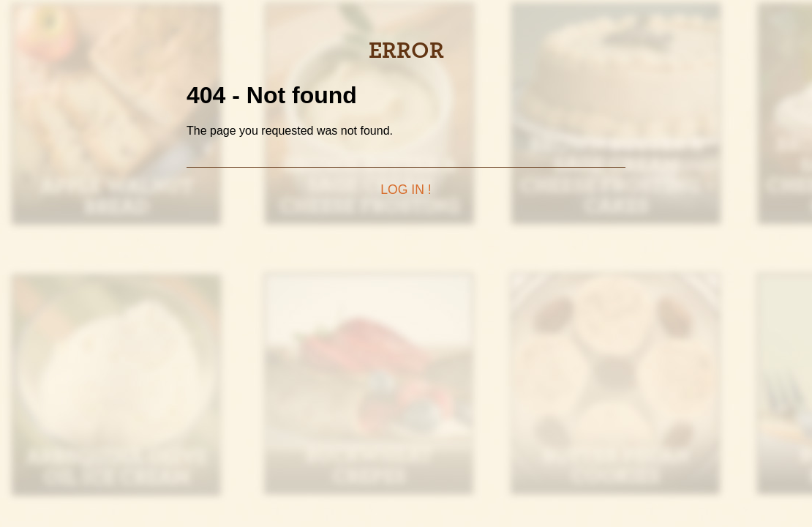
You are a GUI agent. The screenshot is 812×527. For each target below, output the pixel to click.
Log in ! (406, 190)
